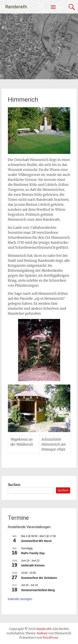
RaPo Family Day (33, 553)
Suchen (14, 485)
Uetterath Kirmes (33, 565)
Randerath (16, 7)
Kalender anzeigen (20, 599)
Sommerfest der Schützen (39, 578)
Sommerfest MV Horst (36, 541)
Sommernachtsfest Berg (38, 590)
